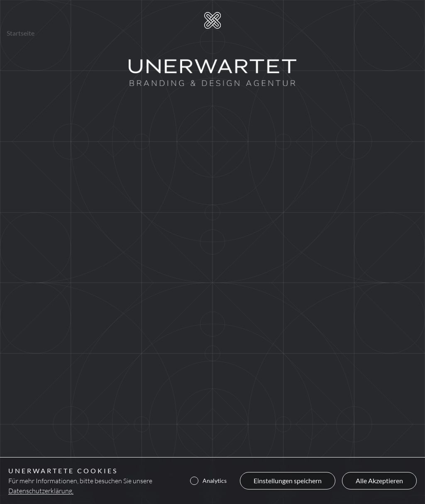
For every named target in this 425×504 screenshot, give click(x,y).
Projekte (60, 21)
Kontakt (137, 23)
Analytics (208, 481)
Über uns (99, 22)
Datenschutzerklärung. (41, 491)
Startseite (21, 21)
